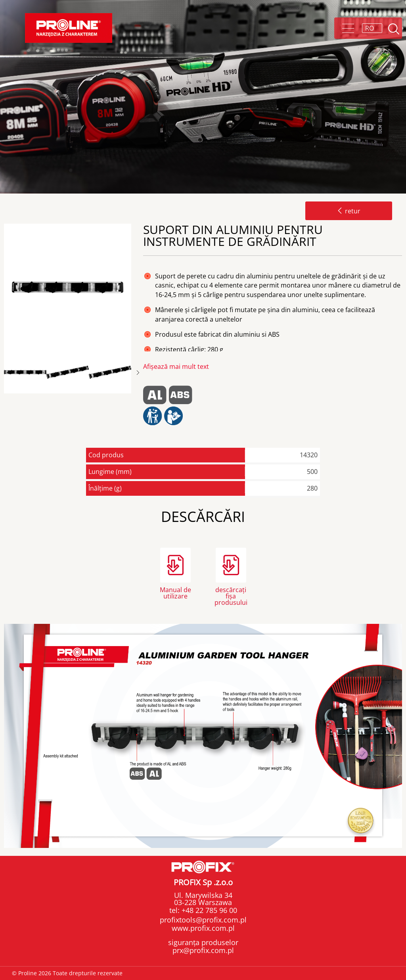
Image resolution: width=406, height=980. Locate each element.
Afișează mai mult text (176, 366)
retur (349, 211)
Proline (69, 28)
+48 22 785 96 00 (208, 910)
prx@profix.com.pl (203, 950)
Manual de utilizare (175, 593)
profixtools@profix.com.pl (203, 920)
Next (138, 373)
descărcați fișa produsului (231, 595)
